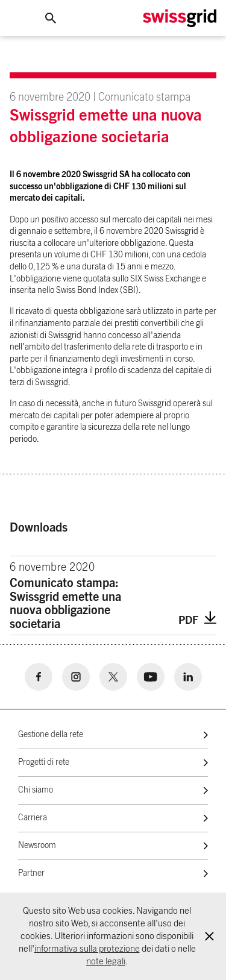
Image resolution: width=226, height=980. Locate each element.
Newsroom (37, 846)
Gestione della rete (51, 735)
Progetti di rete (44, 762)
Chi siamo (36, 790)
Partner (31, 873)
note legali (106, 962)
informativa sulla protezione (87, 949)
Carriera (33, 818)
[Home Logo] (180, 18)
